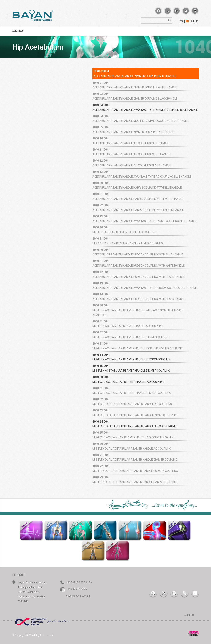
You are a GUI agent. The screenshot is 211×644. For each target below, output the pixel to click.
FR (192, 21)
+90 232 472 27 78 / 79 (79, 582)
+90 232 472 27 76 (77, 589)
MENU (18, 31)
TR (182, 21)
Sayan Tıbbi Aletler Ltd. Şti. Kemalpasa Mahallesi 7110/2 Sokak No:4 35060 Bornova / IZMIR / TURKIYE (33, 592)
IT (197, 21)
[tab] (146, 107)
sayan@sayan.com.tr (78, 596)
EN (187, 21)
